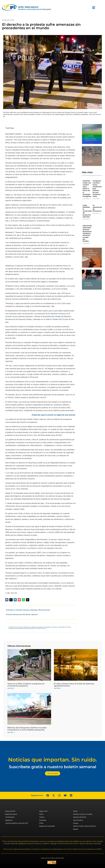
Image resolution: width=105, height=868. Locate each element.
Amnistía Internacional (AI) (15, 615)
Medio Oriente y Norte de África (85, 826)
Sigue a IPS (43, 811)
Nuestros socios (11, 814)
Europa (76, 823)
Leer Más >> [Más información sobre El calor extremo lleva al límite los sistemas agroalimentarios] (58, 688)
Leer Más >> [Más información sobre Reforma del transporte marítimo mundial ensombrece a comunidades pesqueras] (11, 732)
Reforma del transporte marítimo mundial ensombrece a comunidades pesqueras (27, 729)
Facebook (43, 820)
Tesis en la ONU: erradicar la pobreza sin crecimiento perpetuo (26, 685)
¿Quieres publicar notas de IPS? (17, 823)
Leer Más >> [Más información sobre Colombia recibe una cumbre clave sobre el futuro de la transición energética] (87, 198)
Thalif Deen (10, 128)
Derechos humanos (23, 610)
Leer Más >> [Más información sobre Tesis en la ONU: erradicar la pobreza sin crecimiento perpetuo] (11, 688)
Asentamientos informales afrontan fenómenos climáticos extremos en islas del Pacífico (89, 233)
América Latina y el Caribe (83, 814)
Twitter (42, 817)
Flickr (41, 823)
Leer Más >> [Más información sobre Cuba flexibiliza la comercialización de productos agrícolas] (87, 219)
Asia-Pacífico (78, 820)
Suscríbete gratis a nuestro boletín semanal (53, 767)
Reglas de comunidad (47, 826)
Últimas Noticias (44, 610)
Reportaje (34, 610)
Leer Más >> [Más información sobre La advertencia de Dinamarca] (97, 213)
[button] (7, 600)
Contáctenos (10, 817)
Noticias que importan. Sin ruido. (52, 760)
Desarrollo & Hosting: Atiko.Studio (53, 858)
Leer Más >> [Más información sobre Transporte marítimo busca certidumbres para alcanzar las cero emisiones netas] (97, 198)
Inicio (41, 814)
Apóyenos (9, 820)
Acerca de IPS (10, 811)
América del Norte (80, 817)
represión (35, 615)
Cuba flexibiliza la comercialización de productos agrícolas (89, 211)
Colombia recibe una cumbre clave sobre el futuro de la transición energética (87, 189)
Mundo (28, 615)
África (75, 811)
